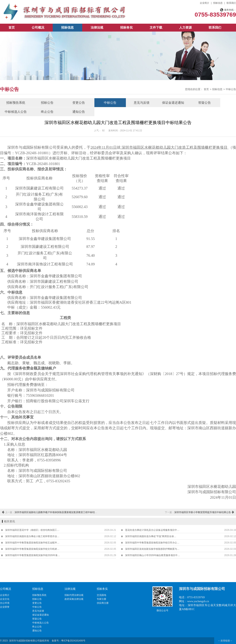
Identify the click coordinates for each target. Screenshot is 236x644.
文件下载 (156, 28)
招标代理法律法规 (74, 595)
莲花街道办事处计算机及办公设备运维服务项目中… (152, 530)
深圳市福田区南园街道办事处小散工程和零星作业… (32, 536)
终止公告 (47, 112)
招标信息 (218, 3)
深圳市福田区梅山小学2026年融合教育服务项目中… (153, 555)
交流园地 (101, 595)
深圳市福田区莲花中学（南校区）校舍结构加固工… (32, 530)
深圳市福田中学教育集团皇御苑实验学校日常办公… (152, 543)
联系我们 (231, 3)
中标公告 (231, 89)
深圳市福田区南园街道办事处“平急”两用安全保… (151, 536)
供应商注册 (103, 603)
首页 (12, 28)
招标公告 (47, 103)
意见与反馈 (142, 103)
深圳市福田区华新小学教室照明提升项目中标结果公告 (203, 512)
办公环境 (5, 603)
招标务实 (126, 28)
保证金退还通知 (173, 103)
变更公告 (79, 103)
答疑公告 (205, 103)
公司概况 (38, 28)
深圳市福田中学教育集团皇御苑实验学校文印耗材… (32, 549)
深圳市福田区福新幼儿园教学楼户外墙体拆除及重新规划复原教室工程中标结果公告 (58, 512)
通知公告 (79, 112)
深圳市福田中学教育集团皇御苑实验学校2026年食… (33, 555)
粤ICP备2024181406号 (73, 641)
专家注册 (101, 599)
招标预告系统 (16, 103)
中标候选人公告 (16, 112)
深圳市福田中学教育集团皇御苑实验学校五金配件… (32, 543)
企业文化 (5, 599)
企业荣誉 (5, 607)
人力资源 (185, 28)
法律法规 (97, 28)
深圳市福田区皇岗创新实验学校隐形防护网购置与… (152, 549)
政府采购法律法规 (74, 599)
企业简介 (205, 3)
